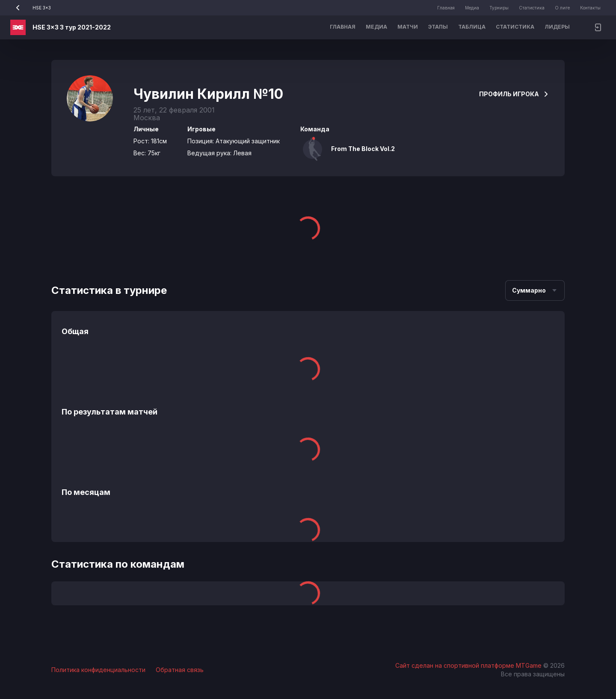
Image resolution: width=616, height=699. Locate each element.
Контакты (590, 8)
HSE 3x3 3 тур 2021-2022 (72, 27)
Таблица (472, 27)
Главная (446, 8)
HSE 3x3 (31, 8)
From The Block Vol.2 (363, 149)
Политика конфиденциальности (98, 670)
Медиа (472, 8)
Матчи (408, 27)
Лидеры (557, 27)
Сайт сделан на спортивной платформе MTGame (469, 665)
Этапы (438, 27)
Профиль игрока (514, 94)
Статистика (532, 8)
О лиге (562, 8)
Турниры (499, 8)
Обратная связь (180, 670)
